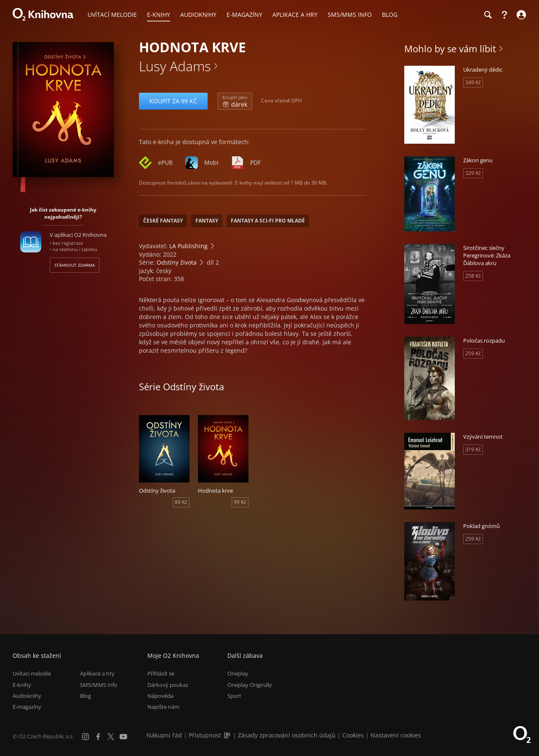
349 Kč (473, 82)
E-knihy (22, 685)
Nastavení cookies (396, 735)
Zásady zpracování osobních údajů (287, 735)
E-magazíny (27, 707)
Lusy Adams (175, 66)
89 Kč (181, 502)
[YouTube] (123, 737)
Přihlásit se (161, 673)
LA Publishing (188, 246)
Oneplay (238, 673)
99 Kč (240, 502)
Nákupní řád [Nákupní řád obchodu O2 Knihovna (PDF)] (164, 735)
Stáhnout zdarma (75, 265)
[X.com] (111, 737)
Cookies (353, 735)
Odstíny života (177, 262)
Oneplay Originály (250, 685)
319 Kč (473, 449)
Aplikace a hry (97, 673)
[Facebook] (98, 737)
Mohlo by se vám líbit (450, 48)
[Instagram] (85, 737)
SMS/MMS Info (99, 685)
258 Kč (473, 276)
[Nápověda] (504, 15)
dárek (235, 101)
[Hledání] (488, 15)
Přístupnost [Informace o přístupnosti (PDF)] (205, 735)
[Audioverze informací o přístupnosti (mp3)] (228, 735)
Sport (234, 696)
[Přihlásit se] (520, 15)
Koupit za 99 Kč (173, 101)
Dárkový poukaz (168, 685)
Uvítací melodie (32, 673)
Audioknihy (27, 696)
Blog (85, 696)
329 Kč (473, 173)
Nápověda (160, 696)
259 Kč (473, 353)
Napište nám (163, 707)
